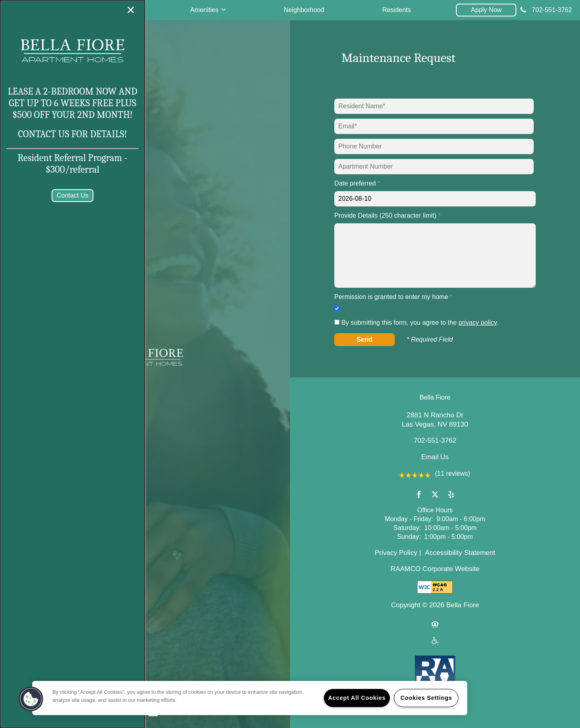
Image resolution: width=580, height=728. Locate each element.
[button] (486, 10)
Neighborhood (304, 10)
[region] (250, 698)
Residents (397, 10)
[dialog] (72, 364)
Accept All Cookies (357, 698)
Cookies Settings (426, 698)
